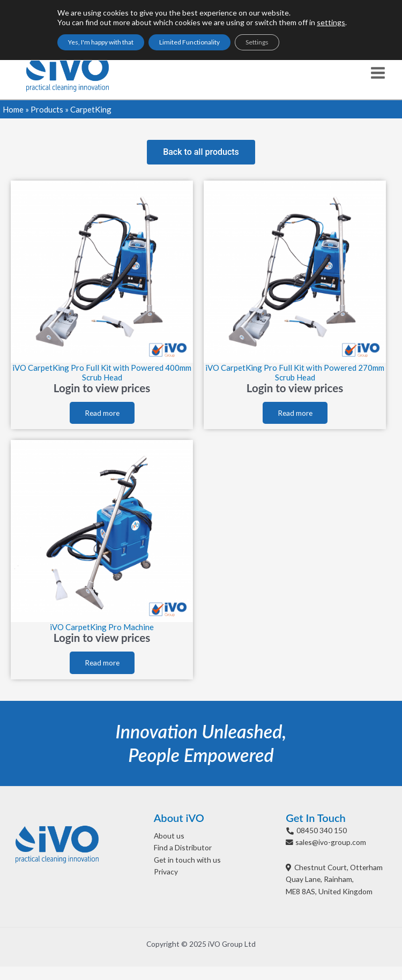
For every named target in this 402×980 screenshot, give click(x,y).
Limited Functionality (189, 42)
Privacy (166, 871)
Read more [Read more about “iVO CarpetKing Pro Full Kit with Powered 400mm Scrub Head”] (102, 413)
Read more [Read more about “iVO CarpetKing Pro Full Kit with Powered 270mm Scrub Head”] (295, 413)
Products (47, 109)
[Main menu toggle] (378, 73)
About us (169, 836)
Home (13, 109)
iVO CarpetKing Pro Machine (102, 627)
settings (331, 22)
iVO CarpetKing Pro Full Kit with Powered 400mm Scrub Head (102, 372)
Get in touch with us (187, 860)
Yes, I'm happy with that (101, 42)
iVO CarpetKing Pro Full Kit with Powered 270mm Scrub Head (295, 372)
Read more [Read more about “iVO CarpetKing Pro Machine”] (102, 663)
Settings (257, 42)
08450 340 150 (322, 830)
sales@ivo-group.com (331, 842)
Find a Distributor (183, 847)
